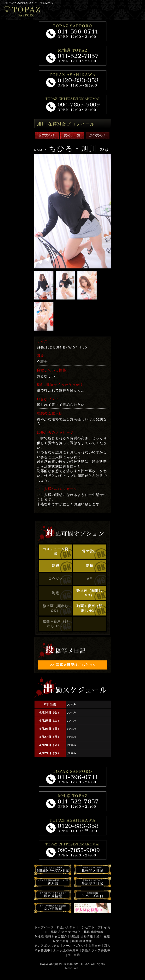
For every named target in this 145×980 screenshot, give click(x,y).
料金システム (66, 927)
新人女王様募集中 (66, 950)
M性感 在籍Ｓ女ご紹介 (51, 936)
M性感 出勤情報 (82, 936)
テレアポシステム (47, 946)
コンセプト (87, 927)
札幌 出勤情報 (94, 932)
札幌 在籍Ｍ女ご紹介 (66, 932)
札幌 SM (73, 964)
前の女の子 (47, 135)
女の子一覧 (72, 135)
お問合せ (95, 946)
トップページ (44, 927)
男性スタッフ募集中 (96, 950)
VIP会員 (74, 955)
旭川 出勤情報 (82, 941)
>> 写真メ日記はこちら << (72, 665)
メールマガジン (74, 946)
